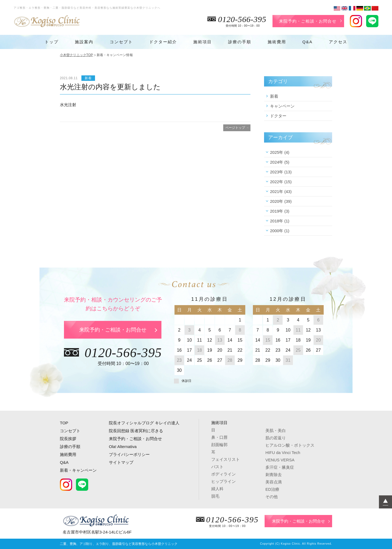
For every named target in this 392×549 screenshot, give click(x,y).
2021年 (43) (281, 191)
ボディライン (223, 474)
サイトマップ (121, 462)
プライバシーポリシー (129, 454)
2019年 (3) (280, 211)
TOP (64, 423)
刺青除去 (274, 475)
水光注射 (68, 105)
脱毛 (215, 496)
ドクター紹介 (163, 42)
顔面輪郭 (219, 445)
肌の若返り (276, 438)
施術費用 (277, 42)
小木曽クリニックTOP (76, 55)
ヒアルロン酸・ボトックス (290, 445)
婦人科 (217, 489)
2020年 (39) (281, 201)
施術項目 (203, 42)
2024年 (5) (280, 162)
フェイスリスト (226, 459)
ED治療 (272, 489)
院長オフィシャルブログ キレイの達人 (144, 423)
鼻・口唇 (219, 437)
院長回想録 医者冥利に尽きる (136, 431)
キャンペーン (282, 106)
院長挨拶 (68, 439)
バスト (217, 467)
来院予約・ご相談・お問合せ (308, 21)
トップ (52, 42)
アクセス (338, 42)
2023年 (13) (281, 172)
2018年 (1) (280, 221)
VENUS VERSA (280, 460)
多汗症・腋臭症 (280, 467)
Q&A (308, 42)
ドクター (278, 116)
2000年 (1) (280, 231)
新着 (274, 96)
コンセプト (121, 42)
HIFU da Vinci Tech (283, 453)
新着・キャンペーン (78, 470)
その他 (272, 497)
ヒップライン (223, 481)
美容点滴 (274, 482)
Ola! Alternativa (123, 447)
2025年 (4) (280, 152)
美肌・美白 (276, 430)
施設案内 (84, 42)
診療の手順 (240, 42)
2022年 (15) (281, 182)
